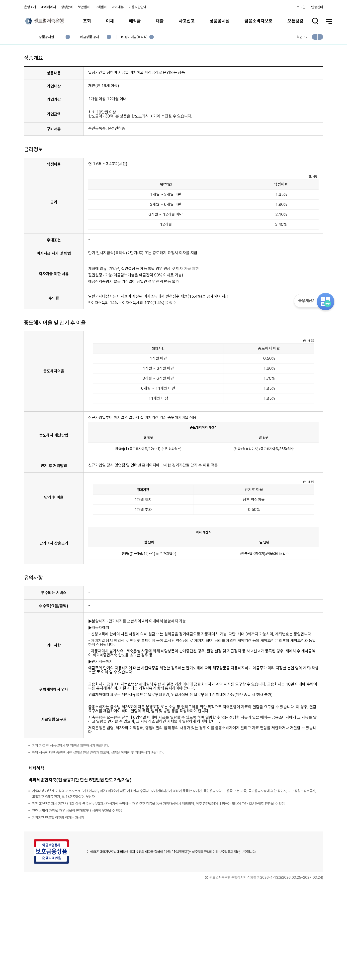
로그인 (301, 7)
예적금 (135, 21)
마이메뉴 (118, 7)
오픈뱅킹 (295, 21)
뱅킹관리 (67, 7)
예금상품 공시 (89, 37)
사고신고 (187, 21)
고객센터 (101, 7)
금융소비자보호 (259, 21)
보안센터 (84, 7)
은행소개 (30, 7)
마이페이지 (48, 7)
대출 (160, 21)
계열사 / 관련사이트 (277, 963)
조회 (87, 21)
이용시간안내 (138, 7)
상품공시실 (220, 21)
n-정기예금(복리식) (134, 37)
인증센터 (317, 7)
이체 (110, 21)
